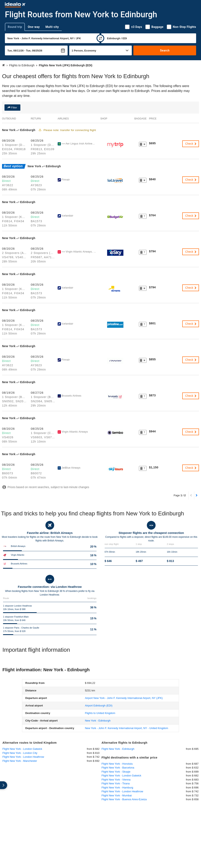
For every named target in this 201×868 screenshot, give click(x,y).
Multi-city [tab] (52, 27)
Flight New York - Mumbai (117, 795)
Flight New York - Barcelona (118, 768)
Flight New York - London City (20, 753)
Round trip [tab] (15, 27)
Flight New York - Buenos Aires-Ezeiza (124, 799)
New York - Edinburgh (98, 721)
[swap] (100, 38)
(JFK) (124, 698)
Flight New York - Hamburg (117, 788)
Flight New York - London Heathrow (23, 757)
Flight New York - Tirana (116, 783)
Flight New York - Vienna (116, 780)
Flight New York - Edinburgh (118, 749)
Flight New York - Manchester (20, 761)
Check (191, 144)
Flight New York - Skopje (116, 772)
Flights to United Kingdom (100, 713)
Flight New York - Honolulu (117, 764)
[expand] (4, 785)
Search (165, 50)
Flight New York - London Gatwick (22, 749)
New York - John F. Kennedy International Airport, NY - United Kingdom (127, 728)
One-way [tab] (34, 27)
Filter (14, 108)
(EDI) (99, 706)
